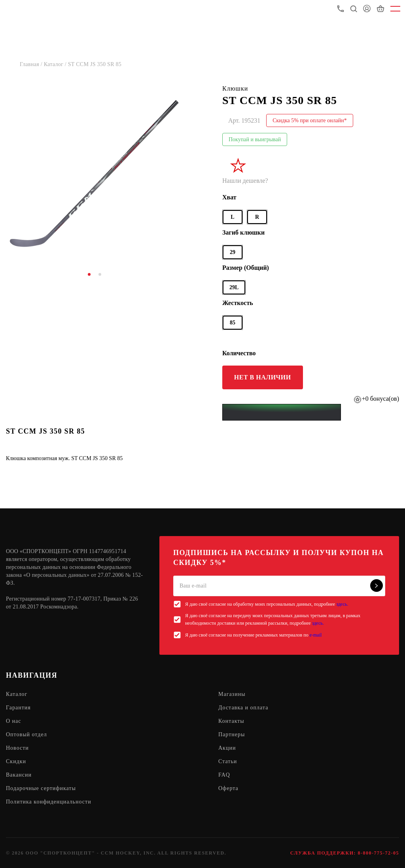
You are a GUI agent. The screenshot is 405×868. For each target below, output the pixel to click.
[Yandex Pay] (282, 412)
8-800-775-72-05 (379, 853)
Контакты (231, 721)
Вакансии (19, 775)
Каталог (17, 694)
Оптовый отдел (26, 734)
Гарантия (18, 708)
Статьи (228, 761)
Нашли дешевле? (245, 181)
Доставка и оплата (243, 708)
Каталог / (56, 64)
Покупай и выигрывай (255, 139)
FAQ (224, 775)
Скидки (16, 761)
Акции (227, 748)
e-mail (316, 635)
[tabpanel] (94, 173)
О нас (14, 721)
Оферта (228, 788)
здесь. (342, 604)
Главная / (32, 64)
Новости (17, 748)
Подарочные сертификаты (41, 788)
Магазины (232, 694)
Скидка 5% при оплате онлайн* (310, 120)
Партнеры (232, 734)
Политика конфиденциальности (49, 802)
